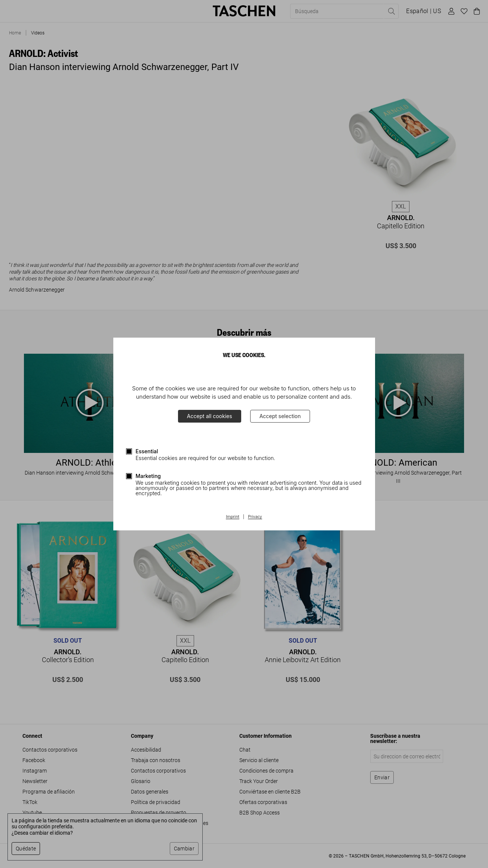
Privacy (255, 517)
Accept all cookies (210, 416)
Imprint (232, 517)
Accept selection (280, 416)
